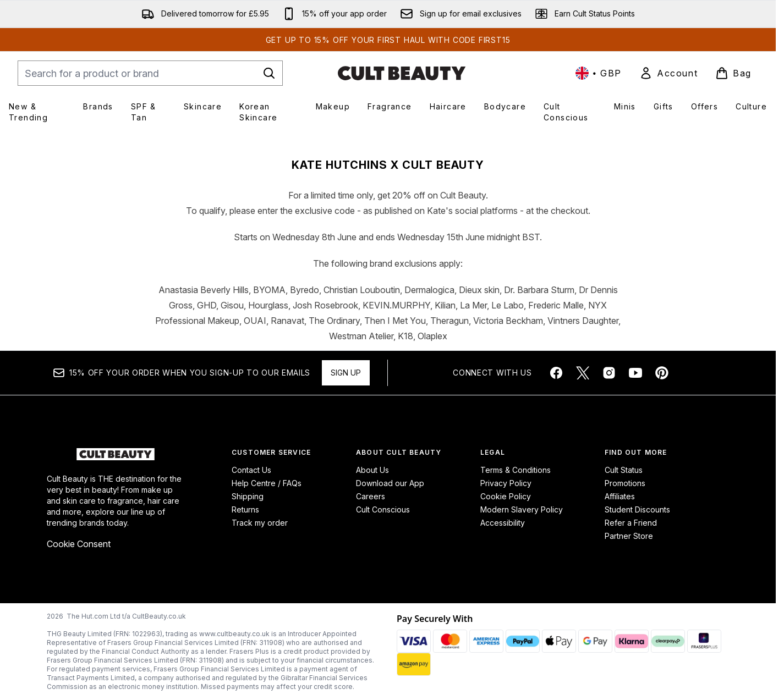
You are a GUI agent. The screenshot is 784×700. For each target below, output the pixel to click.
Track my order (260, 523)
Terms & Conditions (516, 470)
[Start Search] (269, 73)
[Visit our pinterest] (662, 373)
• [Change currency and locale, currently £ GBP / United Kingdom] (599, 73)
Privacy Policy (506, 483)
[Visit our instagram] (609, 373)
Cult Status (624, 470)
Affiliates (620, 496)
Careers (371, 496)
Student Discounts (637, 509)
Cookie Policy (506, 496)
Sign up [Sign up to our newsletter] (346, 373)
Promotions (625, 483)
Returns (245, 509)
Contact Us (251, 470)
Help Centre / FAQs (267, 483)
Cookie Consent (79, 544)
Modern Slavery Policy (522, 509)
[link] (668, 73)
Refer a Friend (631, 523)
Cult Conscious (383, 509)
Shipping (248, 496)
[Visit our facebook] (556, 373)
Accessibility (503, 523)
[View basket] (733, 73)
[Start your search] (150, 73)
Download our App (390, 483)
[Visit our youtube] (635, 373)
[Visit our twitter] (583, 373)
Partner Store (629, 536)
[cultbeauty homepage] (402, 73)
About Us (372, 470)
